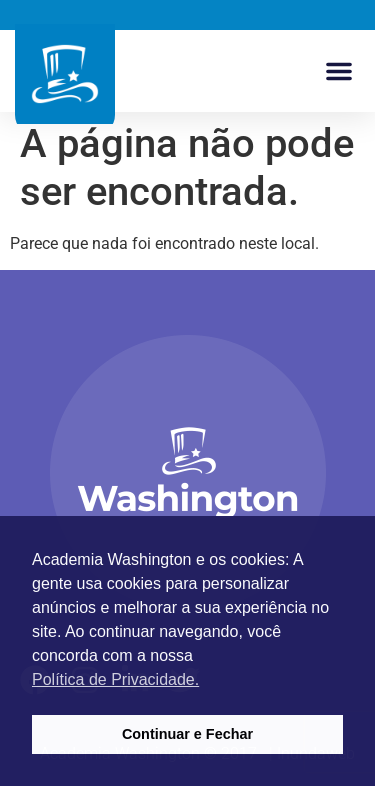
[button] (339, 71)
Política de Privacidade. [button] (115, 679)
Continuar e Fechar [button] (187, 734)
